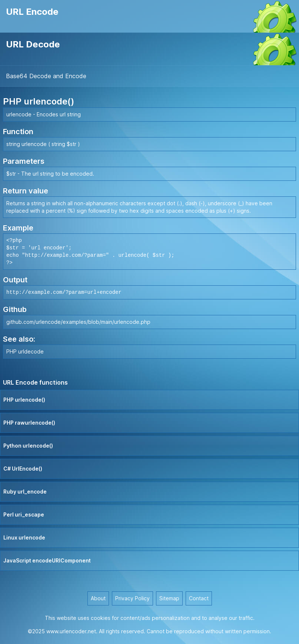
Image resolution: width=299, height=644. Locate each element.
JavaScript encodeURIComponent (47, 560)
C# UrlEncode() (23, 469)
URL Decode (33, 44)
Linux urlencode (24, 537)
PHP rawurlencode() (29, 423)
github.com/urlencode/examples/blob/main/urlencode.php (78, 322)
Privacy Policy (132, 598)
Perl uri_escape (24, 514)
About (98, 598)
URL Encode (32, 12)
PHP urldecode (25, 351)
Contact (199, 598)
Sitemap (169, 598)
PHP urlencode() (24, 400)
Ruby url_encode (25, 492)
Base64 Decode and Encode (46, 76)
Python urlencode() (28, 446)
